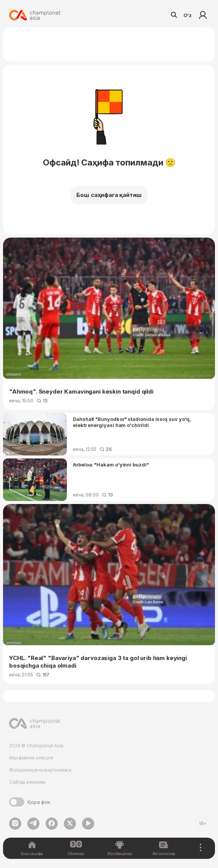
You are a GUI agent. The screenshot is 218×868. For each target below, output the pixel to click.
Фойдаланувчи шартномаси (40, 770)
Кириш (203, 15)
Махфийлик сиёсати (31, 758)
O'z (188, 15)
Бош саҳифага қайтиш (109, 195)
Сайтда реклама (27, 782)
